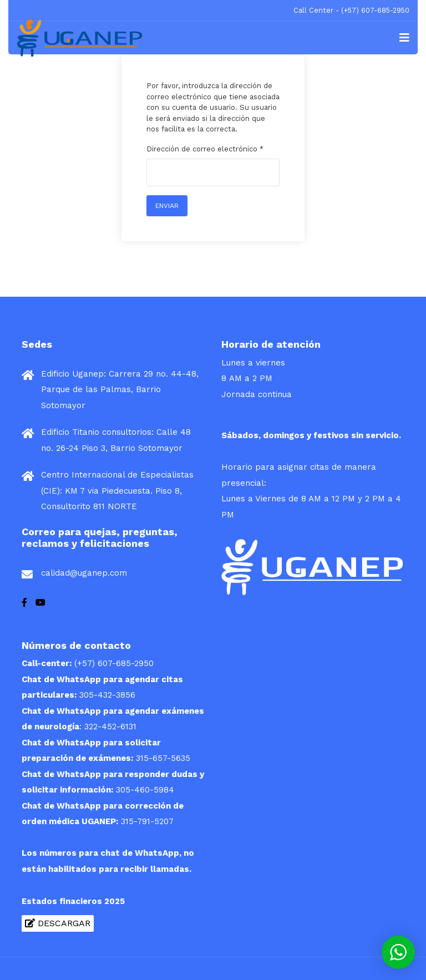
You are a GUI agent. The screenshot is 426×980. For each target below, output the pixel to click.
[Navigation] (404, 38)
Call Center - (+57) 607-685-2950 (351, 10)
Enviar (167, 206)
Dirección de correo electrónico (205, 149)
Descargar (58, 923)
